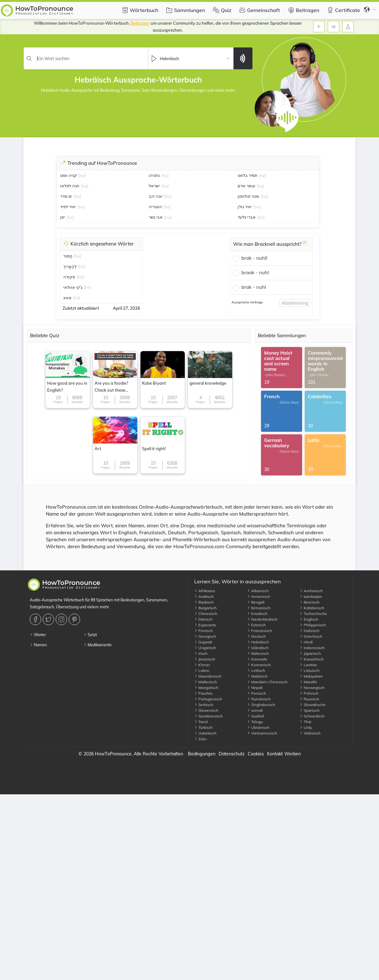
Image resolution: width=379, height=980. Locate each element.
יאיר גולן (245, 207)
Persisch (257, 693)
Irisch (201, 653)
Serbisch (204, 705)
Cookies (256, 754)
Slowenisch (206, 710)
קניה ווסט (68, 175)
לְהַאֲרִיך (70, 266)
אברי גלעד (247, 217)
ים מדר (66, 196)
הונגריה (155, 207)
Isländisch (258, 648)
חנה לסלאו (70, 186)
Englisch (309, 619)
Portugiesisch (208, 699)
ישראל (154, 186)
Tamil (201, 722)
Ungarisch (205, 648)
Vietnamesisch (262, 733)
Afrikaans (205, 591)
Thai (305, 722)
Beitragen (303, 10)
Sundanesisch (208, 716)
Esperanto (205, 625)
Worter (38, 635)
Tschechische (313, 614)
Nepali (255, 688)
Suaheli (256, 716)
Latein (202, 670)
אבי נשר (156, 217)
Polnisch (309, 693)
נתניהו (154, 175)
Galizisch (310, 631)
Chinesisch (206, 614)
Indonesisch (312, 648)
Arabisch (204, 596)
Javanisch (205, 659)
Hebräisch (258, 642)
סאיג (67, 298)
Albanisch (258, 591)
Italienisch (258, 653)
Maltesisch (206, 682)
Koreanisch (259, 665)
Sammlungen (185, 10)
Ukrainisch (258, 727)
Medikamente (98, 645)
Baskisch (204, 602)
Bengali (256, 602)
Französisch (260, 631)
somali (255, 710)
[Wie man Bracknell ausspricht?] (305, 245)
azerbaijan (311, 596)
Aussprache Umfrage (247, 302)
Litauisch (310, 670)
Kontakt (275, 754)
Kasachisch (312, 659)
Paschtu (203, 693)
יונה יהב (156, 196)
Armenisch (259, 596)
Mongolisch (206, 688)
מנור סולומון (248, 196)
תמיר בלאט (248, 175)
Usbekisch (205, 733)
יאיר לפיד (68, 207)
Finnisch (204, 631)
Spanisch (310, 710)
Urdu (306, 727)
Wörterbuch (139, 10)
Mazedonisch (208, 676)
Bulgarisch (205, 608)
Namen (38, 645)
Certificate (343, 10)
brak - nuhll (254, 258)
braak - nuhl (255, 273)
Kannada (257, 659)
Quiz (221, 10)
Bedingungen (202, 754)
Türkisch (203, 727)
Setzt (90, 635)
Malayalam (311, 676)
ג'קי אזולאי (73, 287)
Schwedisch (312, 716)
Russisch (309, 699)
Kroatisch (257, 614)
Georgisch (205, 636)
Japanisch (310, 653)
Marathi (308, 682)
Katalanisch (312, 608)
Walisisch (310, 733)
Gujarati (203, 642)
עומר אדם (246, 186)
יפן (62, 217)
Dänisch (203, 619)
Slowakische (313, 705)
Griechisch (311, 636)
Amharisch (311, 591)
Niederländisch (262, 619)
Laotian (308, 665)
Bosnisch (310, 602)
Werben (293, 754)
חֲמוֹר (68, 256)
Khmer (202, 665)
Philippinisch (313, 625)
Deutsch (256, 636)
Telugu (255, 722)
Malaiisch (257, 676)
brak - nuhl (254, 287)
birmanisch (259, 608)
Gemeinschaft (259, 10)
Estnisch (256, 625)
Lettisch (256, 670)
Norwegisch (312, 688)
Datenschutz (232, 754)
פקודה (69, 277)
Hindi (306, 642)
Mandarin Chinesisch (267, 682)
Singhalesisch (261, 705)
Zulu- (201, 739)
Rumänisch (259, 699)
